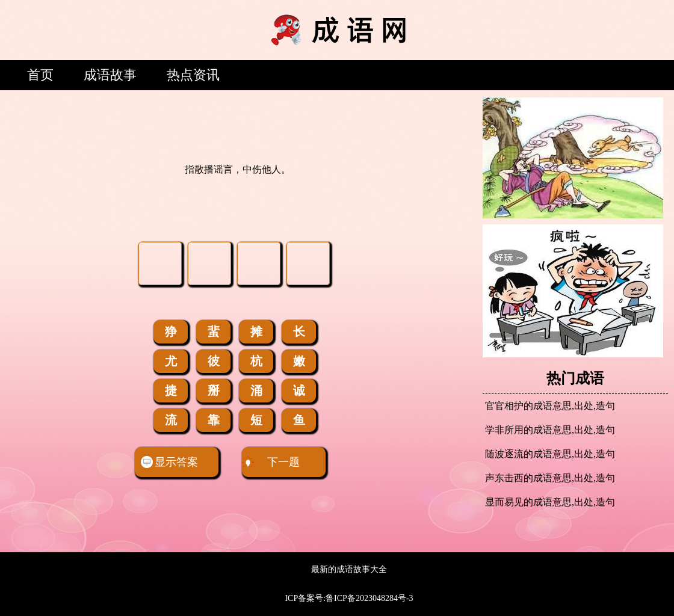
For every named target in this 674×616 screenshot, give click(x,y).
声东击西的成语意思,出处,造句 (550, 478)
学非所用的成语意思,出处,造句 (550, 430)
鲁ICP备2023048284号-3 (369, 598)
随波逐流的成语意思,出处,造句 (550, 454)
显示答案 (169, 462)
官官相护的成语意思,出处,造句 (550, 406)
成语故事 (110, 75)
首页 (40, 75)
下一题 (271, 462)
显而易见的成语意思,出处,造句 (550, 502)
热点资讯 (193, 75)
